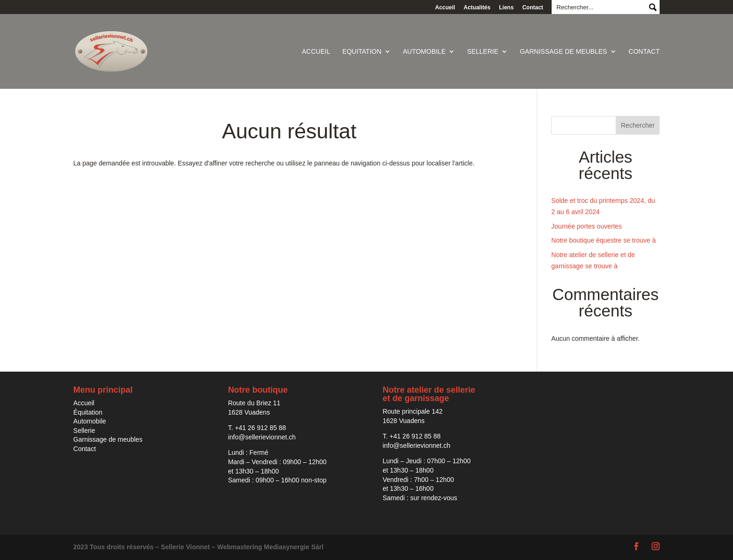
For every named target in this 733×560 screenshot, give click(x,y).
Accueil (445, 7)
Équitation (88, 412)
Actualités (477, 7)
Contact (533, 7)
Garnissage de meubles (564, 52)
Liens (506, 7)
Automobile (424, 52)
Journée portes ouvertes (586, 226)
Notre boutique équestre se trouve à (603, 240)
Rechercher (638, 125)
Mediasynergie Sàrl (294, 547)
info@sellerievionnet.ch (262, 437)
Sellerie (483, 52)
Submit (652, 7)
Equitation (362, 52)
